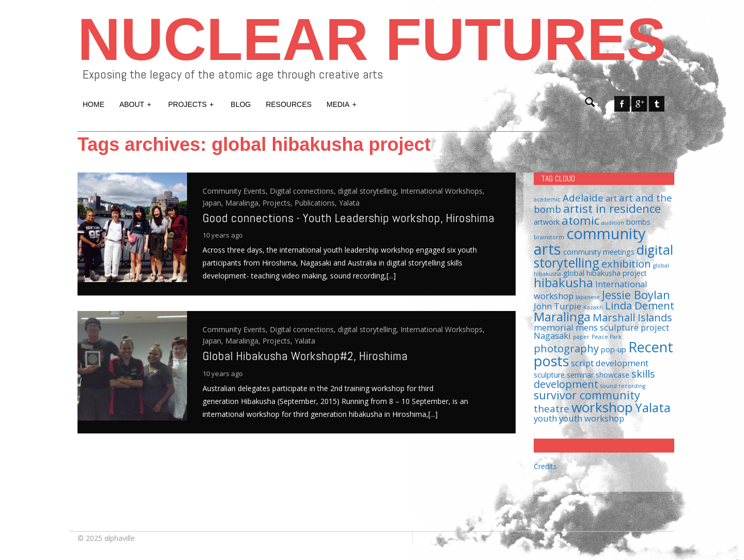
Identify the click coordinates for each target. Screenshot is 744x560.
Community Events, (236, 191)
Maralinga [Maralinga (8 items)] (562, 317)
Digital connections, (304, 191)
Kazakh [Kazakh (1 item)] (593, 307)
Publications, (317, 203)
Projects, (278, 203)
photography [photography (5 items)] (566, 348)
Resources (289, 104)
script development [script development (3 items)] (610, 363)
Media (342, 103)
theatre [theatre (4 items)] (552, 408)
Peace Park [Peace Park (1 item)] (607, 337)
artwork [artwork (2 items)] (547, 222)
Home (94, 104)
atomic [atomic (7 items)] (580, 220)
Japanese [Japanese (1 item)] (588, 297)
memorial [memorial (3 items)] (554, 327)
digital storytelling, (369, 191)
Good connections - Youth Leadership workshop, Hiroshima (348, 218)
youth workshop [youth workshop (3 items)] (592, 418)
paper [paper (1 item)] (581, 337)
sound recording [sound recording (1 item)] (623, 386)
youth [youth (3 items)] (545, 418)
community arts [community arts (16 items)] (590, 241)
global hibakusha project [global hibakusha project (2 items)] (605, 273)
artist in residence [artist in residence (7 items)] (612, 208)
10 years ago (223, 235)
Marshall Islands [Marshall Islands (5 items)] (632, 317)
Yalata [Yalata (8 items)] (653, 408)
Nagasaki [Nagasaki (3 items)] (552, 336)
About (136, 103)
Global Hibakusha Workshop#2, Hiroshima (305, 356)
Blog (241, 104)
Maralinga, (244, 203)
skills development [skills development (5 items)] (594, 379)
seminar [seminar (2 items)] (580, 375)
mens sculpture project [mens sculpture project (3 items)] (622, 327)
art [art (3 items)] (611, 198)
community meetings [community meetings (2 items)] (599, 252)
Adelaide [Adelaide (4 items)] (583, 198)
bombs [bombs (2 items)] (638, 222)
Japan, (214, 203)
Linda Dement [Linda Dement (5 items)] (640, 305)
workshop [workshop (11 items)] (602, 407)
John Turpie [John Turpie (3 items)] (557, 306)
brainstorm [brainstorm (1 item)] (549, 237)
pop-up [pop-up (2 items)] (614, 349)
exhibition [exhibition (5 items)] (626, 263)
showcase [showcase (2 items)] (613, 375)
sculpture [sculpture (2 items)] (549, 375)
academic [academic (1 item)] (547, 199)
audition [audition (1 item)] (613, 223)
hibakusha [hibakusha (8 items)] (563, 283)
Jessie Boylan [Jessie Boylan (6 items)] (636, 295)
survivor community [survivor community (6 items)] (587, 395)
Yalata (349, 203)
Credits (545, 466)
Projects (192, 103)
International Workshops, (443, 191)
